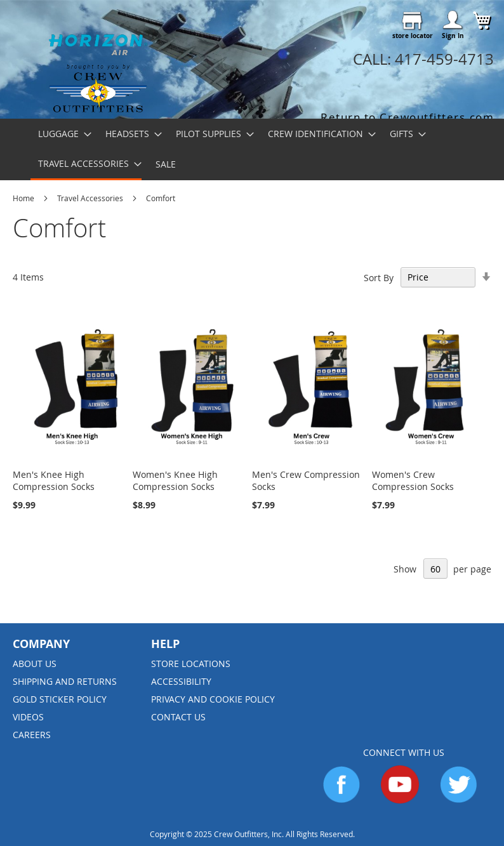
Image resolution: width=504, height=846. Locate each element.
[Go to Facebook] (342, 800)
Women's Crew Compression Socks (413, 480)
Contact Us (178, 717)
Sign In (453, 36)
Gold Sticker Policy (60, 699)
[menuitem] (61, 134)
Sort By (379, 277)
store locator (413, 36)
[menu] (252, 149)
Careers (32, 735)
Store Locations (191, 664)
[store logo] (98, 67)
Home (24, 198)
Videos (28, 717)
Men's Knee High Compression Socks (54, 480)
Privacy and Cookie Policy (213, 699)
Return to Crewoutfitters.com (407, 117)
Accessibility (181, 681)
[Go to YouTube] (400, 800)
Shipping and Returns (65, 681)
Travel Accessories (91, 198)
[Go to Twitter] (458, 800)
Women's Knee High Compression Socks (175, 480)
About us (35, 664)
